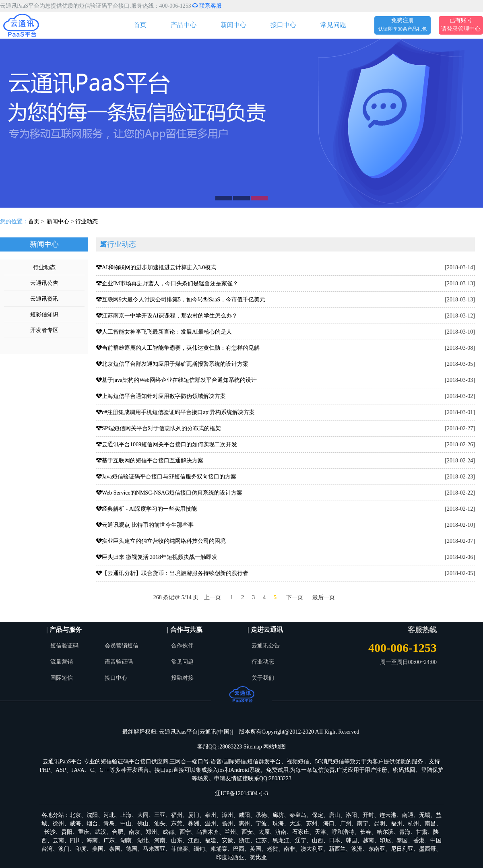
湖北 (143, 840)
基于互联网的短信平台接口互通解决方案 (150, 461)
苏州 (312, 824)
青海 (405, 832)
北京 (75, 815)
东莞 (177, 824)
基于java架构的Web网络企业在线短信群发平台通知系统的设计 (176, 380)
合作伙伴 (182, 646)
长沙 (50, 832)
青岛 (109, 824)
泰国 (402, 840)
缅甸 (199, 849)
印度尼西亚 (230, 857)
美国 (98, 849)
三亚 (160, 815)
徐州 (58, 824)
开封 (368, 815)
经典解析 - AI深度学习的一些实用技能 (147, 509)
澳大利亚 (312, 849)
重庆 (84, 832)
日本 (334, 840)
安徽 (227, 840)
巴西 (239, 849)
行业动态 (87, 222)
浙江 (244, 840)
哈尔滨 (385, 832)
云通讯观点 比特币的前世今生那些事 (145, 525)
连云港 (388, 815)
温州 (211, 824)
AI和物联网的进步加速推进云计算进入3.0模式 (156, 267)
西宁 (185, 832)
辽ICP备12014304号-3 (241, 793)
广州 (346, 824)
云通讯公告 (44, 283)
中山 (126, 824)
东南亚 (377, 849)
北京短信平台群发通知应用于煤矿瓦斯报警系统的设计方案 (172, 364)
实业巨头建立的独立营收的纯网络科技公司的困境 (161, 541)
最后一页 (324, 597)
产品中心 (184, 25)
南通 (408, 815)
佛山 (143, 824)
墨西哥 (427, 849)
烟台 (92, 824)
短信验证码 (64, 646)
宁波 (261, 824)
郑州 (151, 832)
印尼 (385, 840)
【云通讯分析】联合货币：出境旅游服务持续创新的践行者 (172, 573)
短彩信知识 (44, 314)
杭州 (413, 824)
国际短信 (62, 678)
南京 (134, 832)
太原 (264, 832)
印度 (81, 849)
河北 (109, 815)
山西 (318, 840)
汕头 (160, 824)
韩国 (351, 840)
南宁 (363, 824)
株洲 (194, 824)
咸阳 (244, 815)
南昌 (430, 824)
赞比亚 (258, 857)
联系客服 (207, 6)
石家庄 (301, 832)
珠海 (278, 824)
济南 (281, 832)
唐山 (334, 815)
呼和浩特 (343, 832)
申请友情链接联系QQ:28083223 (253, 778)
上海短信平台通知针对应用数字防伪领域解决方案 (161, 396)
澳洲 (357, 849)
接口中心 (283, 25)
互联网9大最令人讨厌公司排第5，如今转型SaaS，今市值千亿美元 (181, 300)
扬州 (227, 824)
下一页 (295, 597)
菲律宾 (180, 849)
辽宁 (301, 840)
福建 (211, 840)
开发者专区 (44, 330)
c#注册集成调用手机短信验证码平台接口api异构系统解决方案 (175, 412)
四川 (75, 840)
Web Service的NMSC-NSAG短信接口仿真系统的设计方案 (169, 493)
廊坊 (278, 815)
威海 (75, 824)
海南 (92, 840)
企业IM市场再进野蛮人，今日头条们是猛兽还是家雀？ (167, 283)
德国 (132, 849)
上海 (126, 815)
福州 (177, 815)
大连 (295, 824)
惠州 (244, 824)
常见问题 (333, 25)
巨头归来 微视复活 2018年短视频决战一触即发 (157, 557)
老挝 (272, 849)
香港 (419, 840)
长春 (365, 832)
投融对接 (182, 678)
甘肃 (422, 832)
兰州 (230, 832)
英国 (256, 849)
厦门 (194, 815)
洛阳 (351, 815)
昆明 (380, 824)
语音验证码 (119, 662)
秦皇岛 (298, 815)
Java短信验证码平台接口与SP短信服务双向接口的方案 (166, 477)
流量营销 (62, 662)
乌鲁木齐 (208, 832)
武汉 (101, 832)
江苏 (261, 840)
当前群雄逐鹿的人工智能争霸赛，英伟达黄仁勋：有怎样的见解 (178, 348)
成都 (168, 832)
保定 (318, 815)
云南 (58, 840)
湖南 (126, 840)
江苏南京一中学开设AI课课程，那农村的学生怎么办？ (167, 316)
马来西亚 (154, 849)
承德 (261, 815)
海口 (329, 824)
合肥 (118, 832)
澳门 (64, 849)
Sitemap (253, 747)
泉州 (211, 815)
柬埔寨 (219, 849)
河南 (160, 840)
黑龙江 (281, 840)
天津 (320, 832)
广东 (109, 840)
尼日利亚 (402, 849)
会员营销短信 (122, 646)
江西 (194, 840)
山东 (177, 840)
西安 (247, 832)
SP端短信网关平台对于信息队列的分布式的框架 (159, 428)
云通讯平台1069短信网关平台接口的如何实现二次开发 (167, 444)
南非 (289, 849)
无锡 (425, 815)
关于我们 (263, 678)
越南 (368, 840)
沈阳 (92, 815)
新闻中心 (233, 25)
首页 (140, 25)
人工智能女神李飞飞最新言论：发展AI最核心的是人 (164, 332)
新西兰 (337, 849)
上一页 (213, 597)
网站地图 (275, 747)
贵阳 (67, 832)
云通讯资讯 (44, 299)
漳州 (227, 815)
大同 (143, 815)
